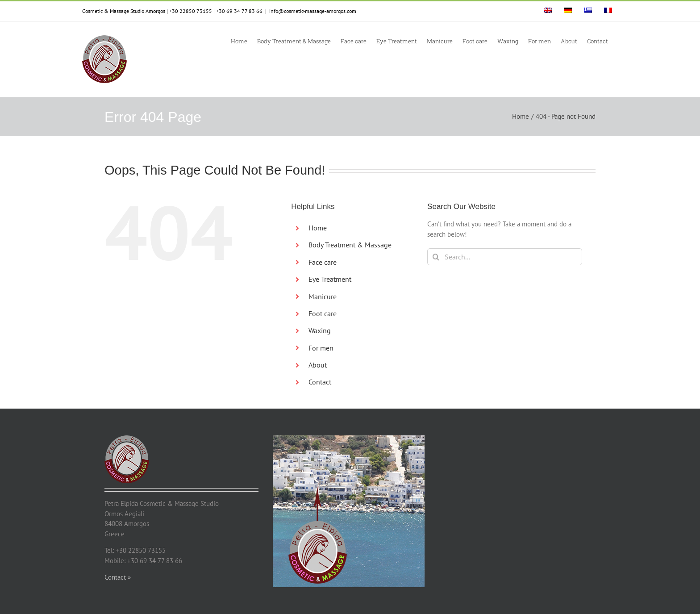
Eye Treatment (330, 279)
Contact (320, 382)
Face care (323, 262)
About (318, 365)
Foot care (323, 313)
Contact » (118, 577)
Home (318, 228)
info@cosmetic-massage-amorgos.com (313, 11)
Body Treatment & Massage (350, 245)
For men (321, 348)
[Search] (436, 257)
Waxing (320, 330)
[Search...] (505, 257)
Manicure (323, 297)
